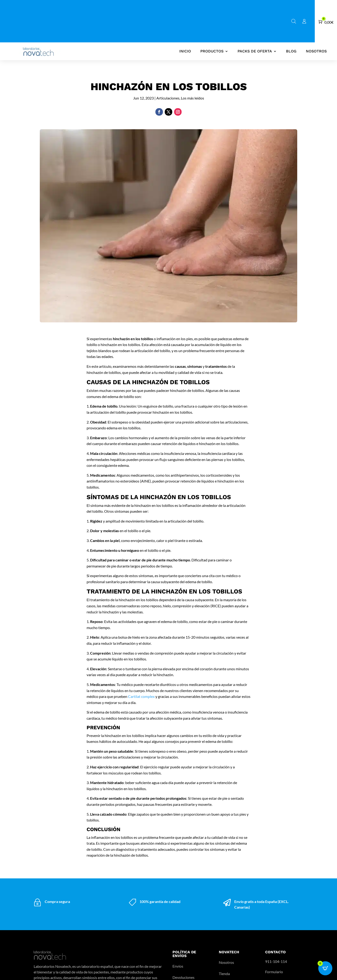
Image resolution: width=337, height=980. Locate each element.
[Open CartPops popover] (325, 968)
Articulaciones (168, 98)
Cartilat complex (141, 696)
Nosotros (316, 51)
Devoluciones (183, 977)
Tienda (224, 974)
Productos (212, 51)
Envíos (178, 966)
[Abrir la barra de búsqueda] (294, 21)
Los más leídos (192, 98)
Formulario (274, 972)
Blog (291, 51)
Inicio (185, 51)
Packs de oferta (255, 51)
